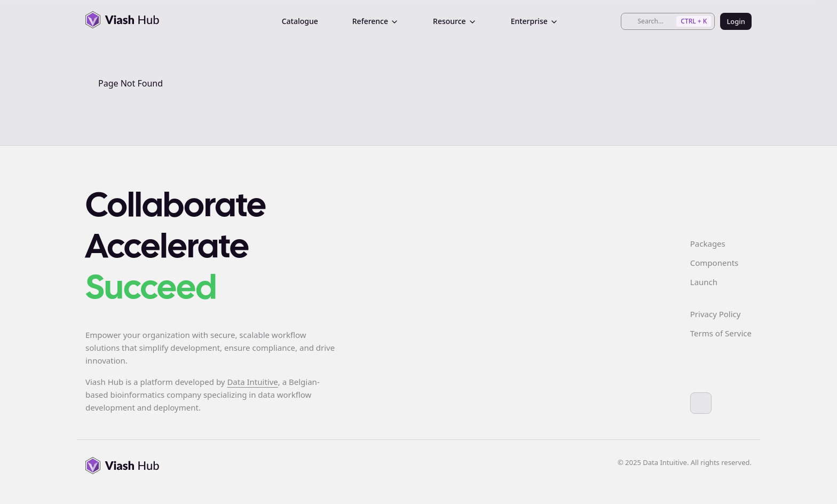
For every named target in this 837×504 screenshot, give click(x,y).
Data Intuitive (252, 382)
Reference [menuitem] (376, 21)
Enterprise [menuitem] (535, 21)
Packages (708, 243)
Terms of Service (721, 333)
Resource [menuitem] (455, 21)
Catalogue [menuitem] (300, 21)
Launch (704, 282)
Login (736, 21)
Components (714, 263)
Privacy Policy (716, 314)
